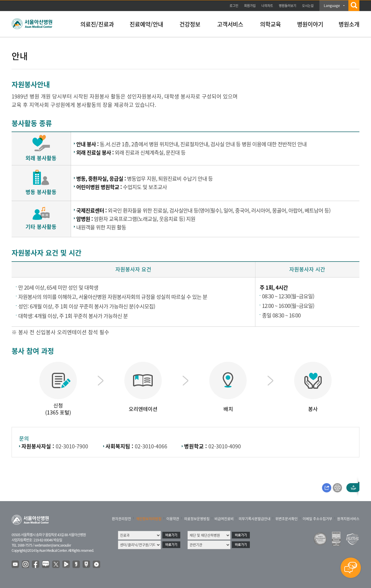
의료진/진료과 (97, 24)
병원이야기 (310, 24)
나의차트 (267, 6)
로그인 (234, 6)
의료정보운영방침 (197, 519)
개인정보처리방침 (149, 519)
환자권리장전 (121, 519)
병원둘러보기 (288, 6)
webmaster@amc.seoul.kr (53, 545)
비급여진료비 (224, 519)
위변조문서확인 (287, 519)
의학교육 (270, 24)
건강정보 (190, 24)
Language (332, 6)
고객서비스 (230, 24)
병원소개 (349, 24)
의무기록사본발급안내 (254, 519)
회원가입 (250, 6)
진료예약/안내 (146, 24)
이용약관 (173, 519)
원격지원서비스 (348, 519)
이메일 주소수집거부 (317, 519)
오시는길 (308, 6)
